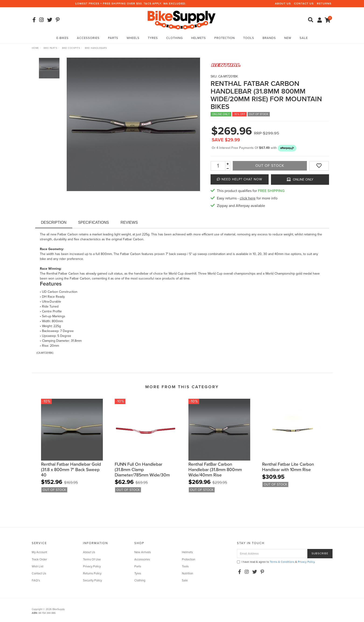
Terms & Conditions (282, 562)
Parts (113, 38)
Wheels (133, 38)
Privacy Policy (92, 566)
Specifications (94, 222)
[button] (287, 148)
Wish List (38, 566)
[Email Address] (272, 554)
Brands (269, 38)
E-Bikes (62, 38)
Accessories (88, 38)
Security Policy (92, 580)
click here (248, 198)
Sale (304, 38)
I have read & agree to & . (276, 562)
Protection (225, 38)
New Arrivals (143, 552)
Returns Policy (92, 573)
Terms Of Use (92, 559)
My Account (39, 552)
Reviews (129, 222)
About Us (283, 3)
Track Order (39, 559)
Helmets (199, 38)
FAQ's (36, 580)
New (288, 38)
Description (54, 222)
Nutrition (187, 573)
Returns (324, 3)
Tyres (153, 38)
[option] (133, 124)
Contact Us (304, 3)
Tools (249, 38)
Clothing (175, 38)
